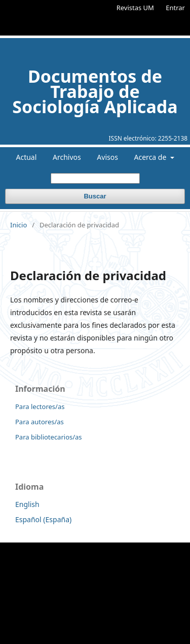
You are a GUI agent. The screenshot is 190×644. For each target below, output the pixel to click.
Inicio (18, 225)
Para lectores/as (40, 406)
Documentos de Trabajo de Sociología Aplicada (95, 91)
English (27, 504)
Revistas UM (135, 8)
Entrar (175, 8)
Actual (27, 157)
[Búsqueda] (95, 178)
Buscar (95, 196)
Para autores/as (40, 422)
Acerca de (151, 157)
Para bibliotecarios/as (49, 437)
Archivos (67, 157)
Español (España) (43, 519)
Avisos (107, 157)
